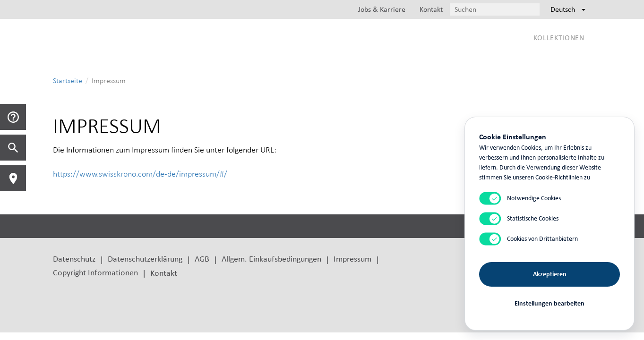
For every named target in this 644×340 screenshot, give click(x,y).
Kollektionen (559, 38)
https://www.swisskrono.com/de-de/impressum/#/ (140, 174)
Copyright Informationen (95, 272)
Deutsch (568, 9)
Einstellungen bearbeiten (550, 303)
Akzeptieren (550, 274)
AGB (202, 259)
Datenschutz (74, 259)
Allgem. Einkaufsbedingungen (271, 259)
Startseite (68, 81)
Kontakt (164, 273)
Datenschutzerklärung (145, 259)
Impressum (352, 259)
